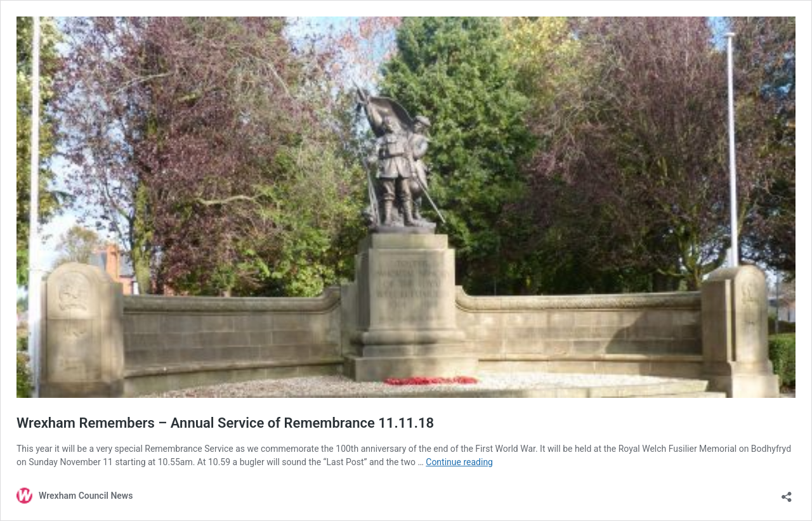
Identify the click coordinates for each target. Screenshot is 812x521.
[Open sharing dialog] (787, 493)
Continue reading (459, 462)
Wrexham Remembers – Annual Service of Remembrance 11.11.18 (225, 423)
